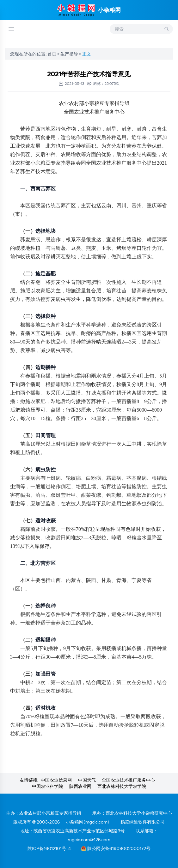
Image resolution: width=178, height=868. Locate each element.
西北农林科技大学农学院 (122, 786)
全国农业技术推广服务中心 (128, 780)
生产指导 (70, 54)
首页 (52, 54)
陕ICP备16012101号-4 (49, 848)
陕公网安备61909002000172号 (116, 848)
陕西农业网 (80, 786)
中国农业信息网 (56, 780)
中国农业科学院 (47, 786)
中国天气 (87, 780)
